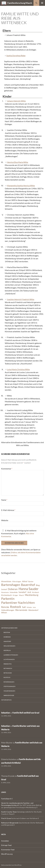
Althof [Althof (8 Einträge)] (25, 581)
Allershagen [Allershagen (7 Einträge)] (17, 581)
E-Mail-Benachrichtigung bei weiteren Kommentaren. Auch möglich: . (19, 533)
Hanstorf (7, 641)
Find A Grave (6, 818)
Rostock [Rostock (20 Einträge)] (16, 607)
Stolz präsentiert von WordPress (11, 865)
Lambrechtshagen (11, 655)
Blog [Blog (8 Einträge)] (38, 585)
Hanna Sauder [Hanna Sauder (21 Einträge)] (29, 589)
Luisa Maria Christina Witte (18, 369)
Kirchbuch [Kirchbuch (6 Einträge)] (35, 592)
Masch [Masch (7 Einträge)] (21, 595)
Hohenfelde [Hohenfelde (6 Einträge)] (14, 592)
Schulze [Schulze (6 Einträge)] (29, 607)
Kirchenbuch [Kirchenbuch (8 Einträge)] (6, 595)
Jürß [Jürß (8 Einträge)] (29, 592)
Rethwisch (8, 668)
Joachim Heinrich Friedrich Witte (21, 299)
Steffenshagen (9, 686)
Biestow (7, 632)
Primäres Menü (42, 3)
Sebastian (6, 713)
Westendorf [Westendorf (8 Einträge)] (33, 610)
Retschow (8, 673)
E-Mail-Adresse (8, 510)
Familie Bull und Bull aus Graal (26, 713)
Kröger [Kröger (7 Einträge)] (15, 595)
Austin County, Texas (9, 812)
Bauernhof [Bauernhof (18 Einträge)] (28, 585)
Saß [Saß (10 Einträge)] (24, 607)
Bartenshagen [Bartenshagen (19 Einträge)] (11, 585)
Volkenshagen (9, 691)
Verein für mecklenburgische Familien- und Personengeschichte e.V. (17, 804)
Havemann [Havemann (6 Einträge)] (5, 592)
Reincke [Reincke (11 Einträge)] (5, 607)
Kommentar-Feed (8, 850)
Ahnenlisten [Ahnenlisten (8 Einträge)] (6, 581)
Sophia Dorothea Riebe (16, 56)
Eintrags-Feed (6, 845)
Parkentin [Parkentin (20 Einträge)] (8, 599)
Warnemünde (9, 695)
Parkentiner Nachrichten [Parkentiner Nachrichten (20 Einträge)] (18, 603)
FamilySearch (6, 799)
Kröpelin (7, 650)
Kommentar (7, 469)
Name (4, 500)
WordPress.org (7, 854)
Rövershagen (9, 682)
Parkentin (8, 664)
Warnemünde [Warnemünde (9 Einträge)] (21, 610)
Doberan (7, 637)
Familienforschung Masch (20, 3)
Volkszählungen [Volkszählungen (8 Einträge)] (8, 610)
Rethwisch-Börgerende (10, 823)
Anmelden (5, 841)
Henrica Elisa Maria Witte (18, 162)
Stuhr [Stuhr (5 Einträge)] (34, 607)
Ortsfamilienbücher (9, 628)
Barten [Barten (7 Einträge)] (31, 581)
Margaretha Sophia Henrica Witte (21, 186)
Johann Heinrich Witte (16, 101)
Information (6, 700)
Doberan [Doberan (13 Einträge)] (13, 589)
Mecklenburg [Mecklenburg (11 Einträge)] (32, 595)
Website (5, 520)
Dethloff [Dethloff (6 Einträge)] (4, 589)
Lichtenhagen (9, 659)
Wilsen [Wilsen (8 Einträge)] (4, 613)
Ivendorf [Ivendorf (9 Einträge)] (22, 592)
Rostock (7, 677)
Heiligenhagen (9, 646)
